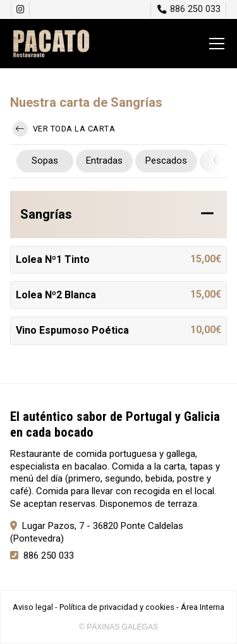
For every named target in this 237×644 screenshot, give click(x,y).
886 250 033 (49, 556)
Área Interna (203, 607)
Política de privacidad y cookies (117, 607)
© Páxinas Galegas (118, 627)
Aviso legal (33, 607)
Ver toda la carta (64, 129)
